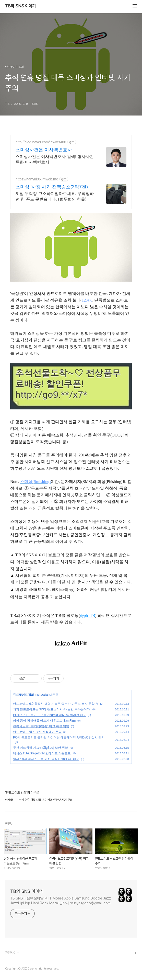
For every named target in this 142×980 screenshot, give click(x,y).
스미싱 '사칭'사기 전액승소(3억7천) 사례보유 (55, 187)
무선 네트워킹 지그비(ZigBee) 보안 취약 (40, 748)
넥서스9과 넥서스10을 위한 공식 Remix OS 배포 (46, 759)
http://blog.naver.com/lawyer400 (41, 142)
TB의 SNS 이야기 (20, 6)
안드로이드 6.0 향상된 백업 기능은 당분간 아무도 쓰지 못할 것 (56, 704)
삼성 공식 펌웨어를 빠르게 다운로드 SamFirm (44, 721)
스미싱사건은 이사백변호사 (44, 150)
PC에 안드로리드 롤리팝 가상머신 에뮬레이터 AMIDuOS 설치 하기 (59, 737)
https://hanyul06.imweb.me (37, 179)
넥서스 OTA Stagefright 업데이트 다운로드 (42, 753)
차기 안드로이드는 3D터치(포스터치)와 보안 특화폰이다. (52, 709)
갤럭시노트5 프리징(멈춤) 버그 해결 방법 (41, 726)
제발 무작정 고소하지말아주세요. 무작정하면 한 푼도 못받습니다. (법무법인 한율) (55, 196)
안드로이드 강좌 (23, 695)
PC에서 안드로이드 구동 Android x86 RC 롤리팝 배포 (50, 715)
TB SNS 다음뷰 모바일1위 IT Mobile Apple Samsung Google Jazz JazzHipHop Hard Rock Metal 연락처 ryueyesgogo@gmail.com (61, 901)
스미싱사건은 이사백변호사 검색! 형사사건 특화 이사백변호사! (55, 159)
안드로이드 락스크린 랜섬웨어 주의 (37, 732)
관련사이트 (12, 953)
